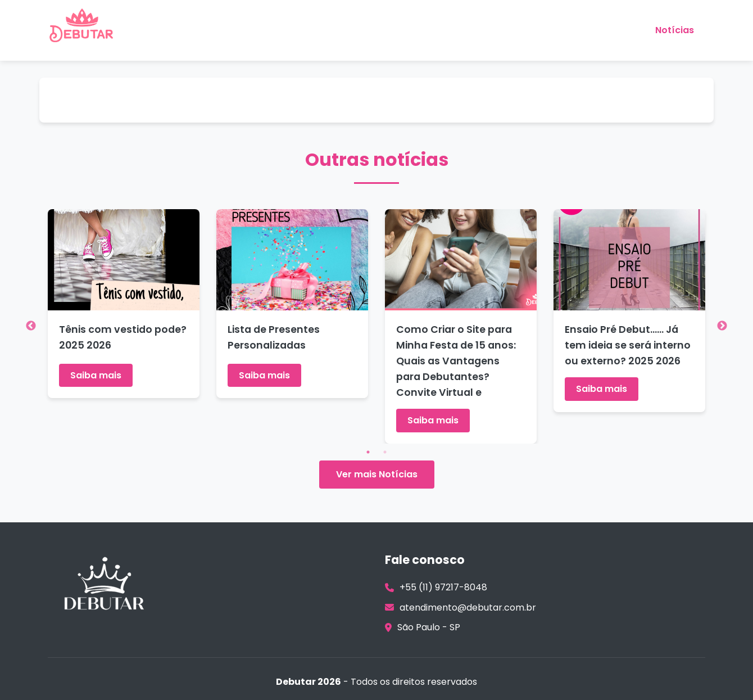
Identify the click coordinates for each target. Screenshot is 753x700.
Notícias (675, 30)
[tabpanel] (124, 304)
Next (722, 326)
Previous (31, 326)
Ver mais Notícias (377, 474)
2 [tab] (385, 452)
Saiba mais (96, 375)
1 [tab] (368, 452)
